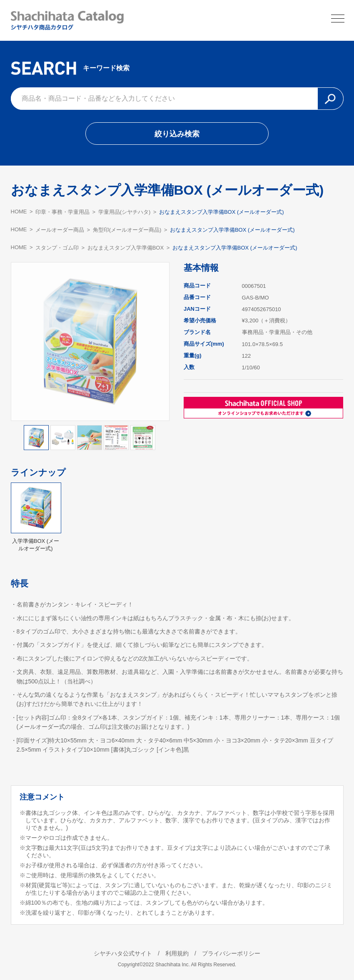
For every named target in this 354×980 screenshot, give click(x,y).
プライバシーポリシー (231, 953)
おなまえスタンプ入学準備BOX (126, 248)
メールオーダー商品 (60, 230)
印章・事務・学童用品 (62, 212)
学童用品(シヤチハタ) (125, 212)
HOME (19, 212)
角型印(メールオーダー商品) (127, 230)
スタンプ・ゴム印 (57, 248)
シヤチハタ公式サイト (123, 953)
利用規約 (177, 953)
